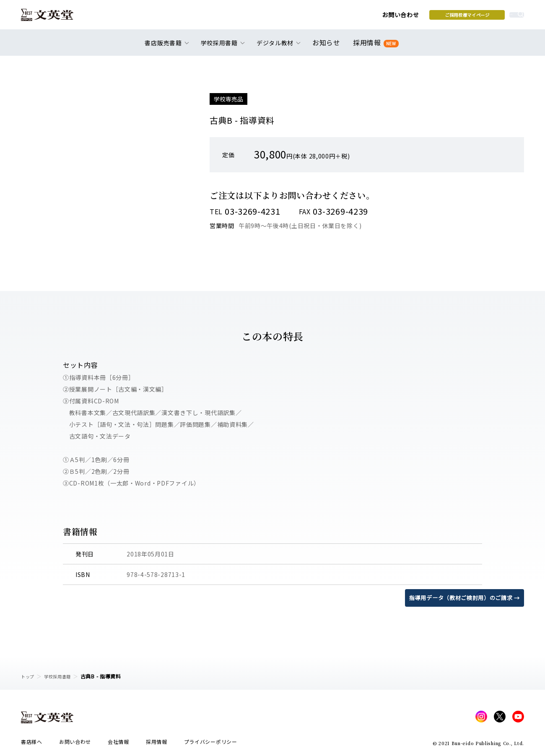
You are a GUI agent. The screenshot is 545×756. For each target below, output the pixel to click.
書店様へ (32, 744)
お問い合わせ (336, 18)
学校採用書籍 (62, 676)
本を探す (487, 17)
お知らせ (328, 47)
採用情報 (374, 47)
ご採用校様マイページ (403, 17)
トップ (29, 676)
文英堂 (54, 18)
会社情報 (118, 744)
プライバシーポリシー (211, 744)
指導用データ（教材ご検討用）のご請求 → (461, 598)
